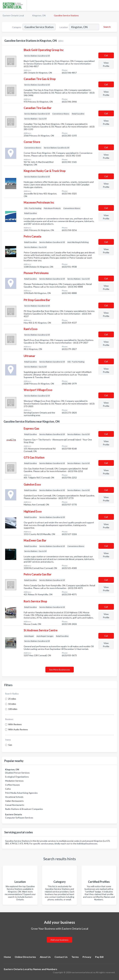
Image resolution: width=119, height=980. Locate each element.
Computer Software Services (19, 818)
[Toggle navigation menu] (115, 5)
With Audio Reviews (18, 729)
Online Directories (25, 957)
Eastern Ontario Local (13, 15)
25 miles (12, 699)
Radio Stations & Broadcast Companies (24, 809)
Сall (106, 55)
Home (7, 957)
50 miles (12, 704)
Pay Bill (99, 957)
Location (64, 27)
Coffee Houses (12, 785)
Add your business (59, 940)
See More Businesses (60, 670)
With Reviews (15, 724)
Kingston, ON (39, 15)
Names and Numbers (45, 969)
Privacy (87, 957)
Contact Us (61, 957)
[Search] (107, 27)
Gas (10, 745)
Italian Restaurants (14, 801)
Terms (75, 957)
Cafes (8, 789)
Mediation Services (14, 781)
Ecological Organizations (17, 777)
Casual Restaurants (15, 805)
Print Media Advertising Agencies (21, 793)
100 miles (13, 709)
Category (17, 27)
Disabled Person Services (17, 773)
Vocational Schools (14, 797)
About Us (45, 957)
